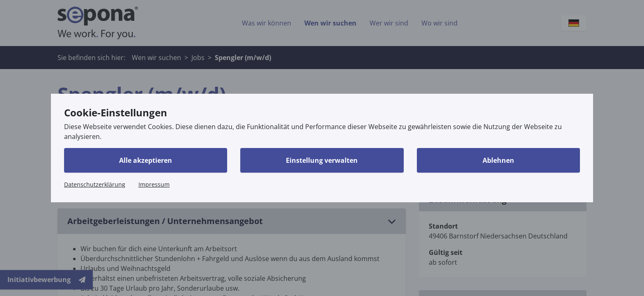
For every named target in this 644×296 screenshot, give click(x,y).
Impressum (154, 184)
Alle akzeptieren (146, 160)
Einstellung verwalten (322, 160)
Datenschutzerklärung (95, 184)
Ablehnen (498, 160)
